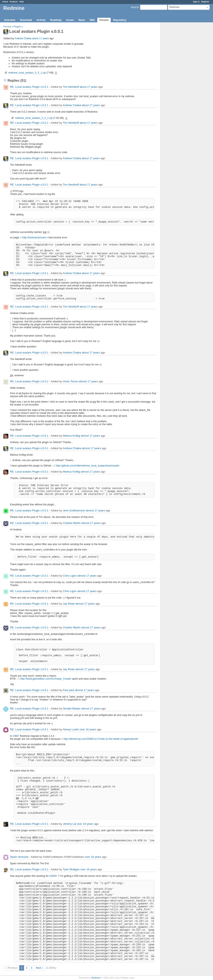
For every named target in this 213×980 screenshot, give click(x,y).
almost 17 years (88, 381)
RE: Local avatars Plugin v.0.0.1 (29, 87)
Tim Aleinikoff (71, 87)
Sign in (196, 2)
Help (22, 2)
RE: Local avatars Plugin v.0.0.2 (29, 381)
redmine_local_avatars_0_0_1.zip (27, 73)
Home (5, 2)
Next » (40, 968)
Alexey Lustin (71, 729)
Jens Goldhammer (74, 510)
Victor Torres (70, 381)
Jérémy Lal (70, 824)
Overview (10, 20)
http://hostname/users (34, 238)
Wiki (92, 20)
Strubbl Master (72, 709)
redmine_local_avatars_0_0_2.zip (34, 118)
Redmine (96, 978)
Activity (41, 20)
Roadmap (56, 20)
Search (135, 7)
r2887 (16, 736)
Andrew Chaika (23, 38)
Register (205, 2)
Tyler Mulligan (71, 869)
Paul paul (68, 690)
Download (26, 20)
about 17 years (40, 38)
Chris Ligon (70, 576)
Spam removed (19, 857)
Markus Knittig (71, 436)
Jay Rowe (69, 604)
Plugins (17, 27)
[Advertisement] (181, 88)
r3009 (53, 876)
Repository (120, 20)
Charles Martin (72, 523)
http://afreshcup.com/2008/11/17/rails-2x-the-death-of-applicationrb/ (101, 739)
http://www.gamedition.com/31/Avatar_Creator (46, 679)
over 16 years (88, 729)
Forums (104, 20)
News (82, 20)
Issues (70, 20)
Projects (14, 2)
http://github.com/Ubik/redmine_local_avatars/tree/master (87, 466)
